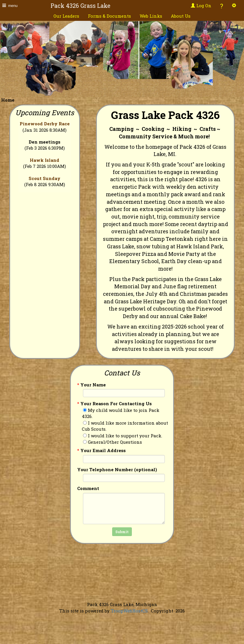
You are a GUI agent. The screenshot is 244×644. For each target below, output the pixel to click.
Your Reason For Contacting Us (114, 403)
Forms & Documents (109, 16)
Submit (122, 532)
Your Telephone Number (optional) (117, 469)
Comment (88, 488)
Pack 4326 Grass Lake (81, 6)
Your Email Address (101, 450)
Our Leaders (66, 16)
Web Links (151, 16)
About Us (181, 16)
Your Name (91, 385)
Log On (201, 5)
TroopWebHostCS (129, 611)
